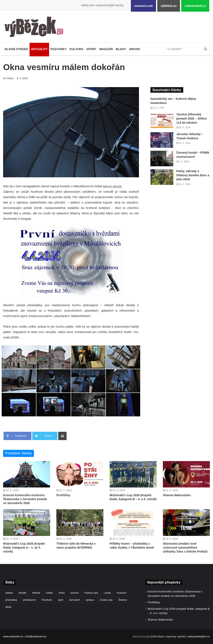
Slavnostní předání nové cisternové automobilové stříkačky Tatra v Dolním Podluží (185, 548)
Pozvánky (59, 49)
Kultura (76, 49)
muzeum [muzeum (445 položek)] (121, 593)
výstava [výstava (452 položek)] (90, 600)
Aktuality (39, 49)
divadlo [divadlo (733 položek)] (22, 593)
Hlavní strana (16, 49)
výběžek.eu (169, 6)
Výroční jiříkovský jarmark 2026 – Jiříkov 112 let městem (192, 118)
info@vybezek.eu (36, 636)
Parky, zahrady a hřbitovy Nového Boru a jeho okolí (193, 175)
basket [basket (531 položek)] (9, 593)
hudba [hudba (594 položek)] (49, 593)
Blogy (121, 49)
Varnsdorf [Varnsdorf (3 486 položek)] (74, 600)
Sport (91, 49)
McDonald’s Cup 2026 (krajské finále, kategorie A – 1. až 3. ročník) (24, 548)
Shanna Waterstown (177, 495)
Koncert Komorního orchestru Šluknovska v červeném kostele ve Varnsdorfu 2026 (25, 499)
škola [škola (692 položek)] (8, 607)
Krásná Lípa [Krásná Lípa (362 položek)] (91, 593)
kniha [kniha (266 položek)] (62, 593)
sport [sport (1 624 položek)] (60, 600)
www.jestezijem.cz (199, 636)
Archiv (135, 49)
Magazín (106, 49)
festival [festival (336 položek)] (36, 593)
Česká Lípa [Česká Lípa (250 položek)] (106, 600)
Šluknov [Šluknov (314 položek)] (123, 600)
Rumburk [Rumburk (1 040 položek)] (47, 600)
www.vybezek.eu (13, 636)
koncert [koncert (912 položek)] (75, 593)
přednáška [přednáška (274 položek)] (11, 600)
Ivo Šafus (9, 78)
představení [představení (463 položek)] (29, 600)
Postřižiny (63, 495)
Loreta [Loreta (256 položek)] (107, 593)
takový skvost (112, 186)
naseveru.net (143, 6)
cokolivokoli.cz (195, 6)
